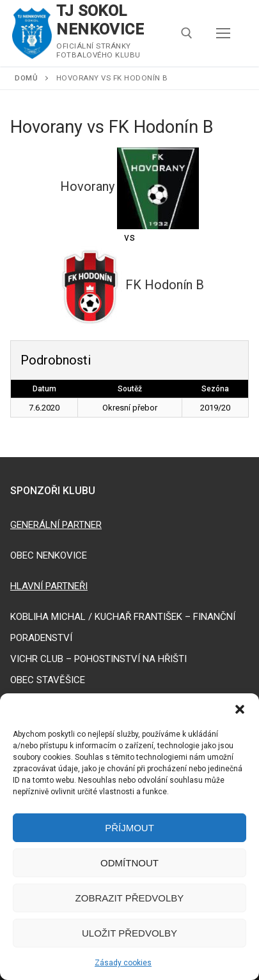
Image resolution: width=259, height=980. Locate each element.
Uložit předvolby (129, 933)
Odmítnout (129, 863)
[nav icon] (223, 33)
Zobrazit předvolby (130, 898)
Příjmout (129, 828)
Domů (26, 78)
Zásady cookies (123, 963)
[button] (240, 709)
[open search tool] (187, 33)
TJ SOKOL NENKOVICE (100, 20)
